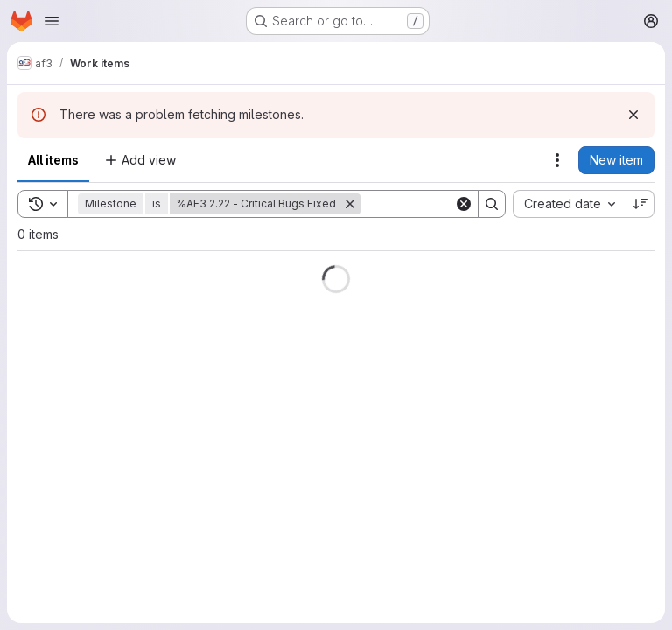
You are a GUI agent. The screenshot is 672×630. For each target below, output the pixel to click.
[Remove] (350, 204)
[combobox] (569, 204)
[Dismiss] (633, 115)
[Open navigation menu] (52, 21)
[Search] (492, 204)
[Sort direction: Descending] (640, 204)
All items (53, 160)
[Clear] (464, 204)
